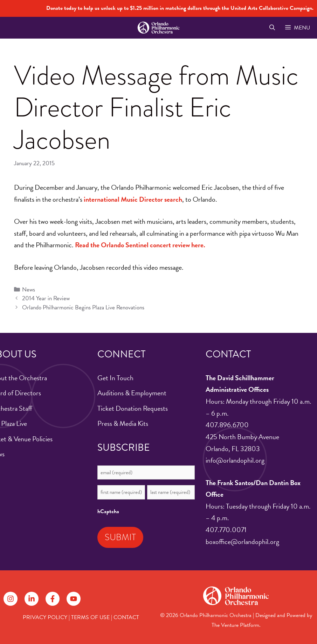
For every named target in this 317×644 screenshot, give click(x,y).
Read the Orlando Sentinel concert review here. (140, 245)
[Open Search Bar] (272, 28)
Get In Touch (115, 378)
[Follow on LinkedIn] (32, 599)
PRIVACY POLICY (45, 617)
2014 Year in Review (46, 298)
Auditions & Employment (132, 393)
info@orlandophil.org (235, 460)
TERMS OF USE (90, 617)
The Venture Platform (235, 625)
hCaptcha (108, 511)
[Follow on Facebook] (53, 599)
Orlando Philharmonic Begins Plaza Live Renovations (83, 307)
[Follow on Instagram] (11, 599)
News (29, 290)
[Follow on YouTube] (74, 599)
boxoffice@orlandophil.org (242, 542)
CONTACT (126, 617)
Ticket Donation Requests (133, 408)
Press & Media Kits (123, 423)
